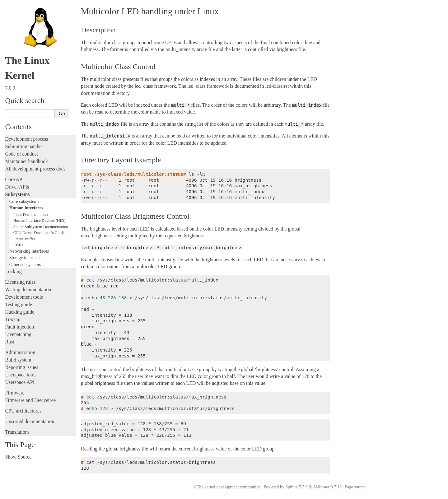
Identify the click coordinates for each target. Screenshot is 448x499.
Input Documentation (31, 215)
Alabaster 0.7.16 (327, 487)
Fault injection (19, 327)
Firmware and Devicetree (30, 400)
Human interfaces (26, 208)
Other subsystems (25, 264)
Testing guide (18, 304)
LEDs (18, 245)
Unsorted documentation (30, 421)
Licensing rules (20, 282)
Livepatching (18, 334)
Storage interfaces (25, 258)
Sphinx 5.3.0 (296, 487)
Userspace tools (21, 375)
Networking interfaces (29, 251)
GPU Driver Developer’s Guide (39, 233)
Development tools (24, 297)
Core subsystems (24, 201)
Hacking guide (20, 312)
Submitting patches (24, 146)
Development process (26, 139)
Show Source (18, 457)
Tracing (13, 319)
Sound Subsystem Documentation (41, 227)
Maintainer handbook (26, 161)
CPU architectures (23, 411)
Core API (14, 179)
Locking (13, 271)
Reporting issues (21, 367)
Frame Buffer (24, 239)
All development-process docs (35, 169)
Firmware (15, 393)
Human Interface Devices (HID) (40, 220)
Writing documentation (28, 289)
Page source (355, 487)
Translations (17, 432)
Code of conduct (21, 154)
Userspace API (20, 382)
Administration (20, 352)
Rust (9, 342)
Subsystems (17, 194)
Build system (18, 360)
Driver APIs (17, 187)
